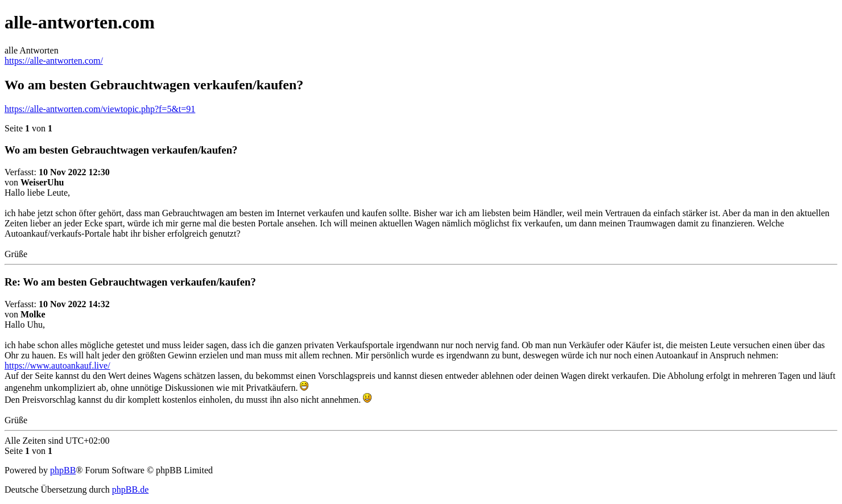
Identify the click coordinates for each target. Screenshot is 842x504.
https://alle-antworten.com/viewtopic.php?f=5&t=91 (100, 109)
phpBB (63, 470)
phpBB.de (130, 489)
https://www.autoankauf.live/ (57, 365)
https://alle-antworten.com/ (54, 61)
